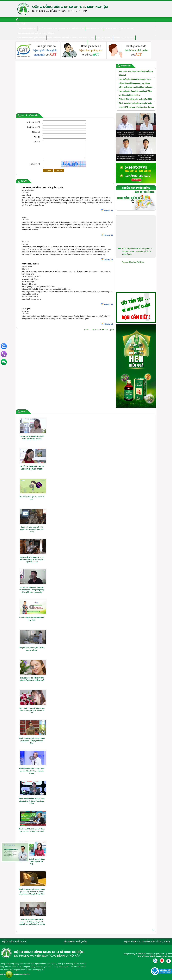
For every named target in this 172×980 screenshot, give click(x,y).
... (90, 333)
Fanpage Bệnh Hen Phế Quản (133, 262)
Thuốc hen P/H (127, 29)
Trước (86, 333)
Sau (113, 333)
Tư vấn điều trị (94, 42)
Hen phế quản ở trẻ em (55, 42)
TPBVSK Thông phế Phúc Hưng (72, 29)
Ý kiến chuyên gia (112, 29)
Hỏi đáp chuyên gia (78, 42)
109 (103, 333)
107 (96, 333)
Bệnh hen (21, 24)
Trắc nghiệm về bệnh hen (124, 38)
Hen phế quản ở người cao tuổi (31, 42)
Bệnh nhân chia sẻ (25, 38)
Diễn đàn (115, 38)
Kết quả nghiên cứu (94, 29)
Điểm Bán (107, 38)
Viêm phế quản (40, 38)
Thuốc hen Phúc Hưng (48, 29)
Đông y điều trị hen (25, 29)
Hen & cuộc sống (24, 33)
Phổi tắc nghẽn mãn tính (58, 38)
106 (93, 333)
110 (106, 333)
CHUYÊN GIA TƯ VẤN (78, 38)
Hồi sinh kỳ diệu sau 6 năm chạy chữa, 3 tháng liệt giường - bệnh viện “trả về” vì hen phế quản (137, 251)
